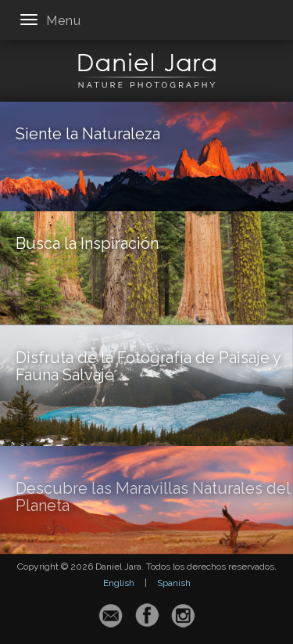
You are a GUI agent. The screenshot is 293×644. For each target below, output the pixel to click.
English (119, 583)
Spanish (174, 583)
